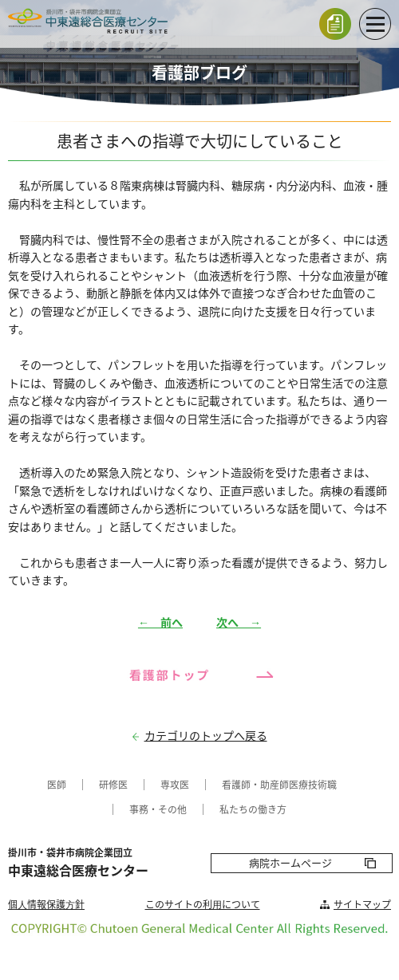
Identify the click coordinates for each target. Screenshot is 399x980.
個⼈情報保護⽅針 (46, 904)
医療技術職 (313, 785)
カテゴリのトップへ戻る (206, 736)
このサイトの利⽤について (203, 904)
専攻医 (175, 785)
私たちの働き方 (253, 809)
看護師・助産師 (255, 785)
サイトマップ (362, 904)
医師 (57, 785)
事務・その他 (158, 809)
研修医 (113, 785)
